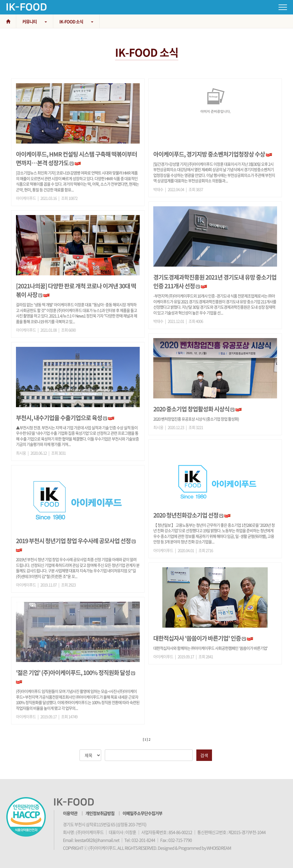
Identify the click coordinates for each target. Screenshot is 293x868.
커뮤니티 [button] (35, 21)
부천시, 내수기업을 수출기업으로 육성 (59, 418)
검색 (204, 755)
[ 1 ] (145, 740)
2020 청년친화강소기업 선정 (186, 515)
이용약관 (70, 813)
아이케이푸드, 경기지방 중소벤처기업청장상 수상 (209, 154)
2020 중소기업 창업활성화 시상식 (191, 409)
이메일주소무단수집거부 (142, 813)
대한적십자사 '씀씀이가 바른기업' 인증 (197, 638)
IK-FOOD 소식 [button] (76, 21)
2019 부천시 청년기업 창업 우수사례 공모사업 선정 (73, 541)
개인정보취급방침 (100, 813)
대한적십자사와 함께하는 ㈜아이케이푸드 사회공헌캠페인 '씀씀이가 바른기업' (210, 648)
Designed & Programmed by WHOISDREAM (194, 848)
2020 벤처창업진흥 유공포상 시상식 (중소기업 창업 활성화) (196, 419)
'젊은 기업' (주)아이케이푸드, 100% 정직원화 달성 (73, 672)
